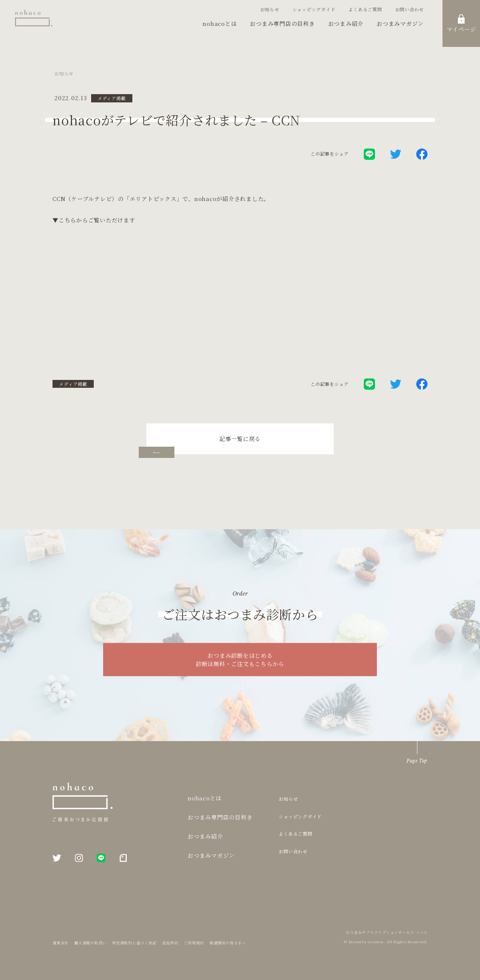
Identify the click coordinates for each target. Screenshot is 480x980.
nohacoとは (220, 23)
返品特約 (170, 943)
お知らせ (270, 9)
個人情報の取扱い (90, 943)
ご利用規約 (194, 943)
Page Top (417, 761)
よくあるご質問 (365, 9)
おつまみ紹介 (346, 23)
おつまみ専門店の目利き (282, 23)
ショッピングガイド (314, 9)
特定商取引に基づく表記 (134, 943)
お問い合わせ (410, 9)
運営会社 (61, 943)
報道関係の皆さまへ (228, 943)
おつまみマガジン (400, 23)
